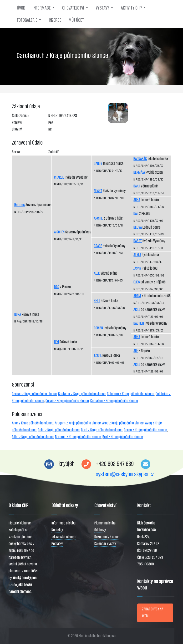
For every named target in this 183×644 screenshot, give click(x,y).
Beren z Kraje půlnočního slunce (145, 430)
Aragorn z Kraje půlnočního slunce (78, 423)
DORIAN (98, 328)
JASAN (137, 268)
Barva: (16, 152)
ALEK (97, 273)
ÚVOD (21, 8)
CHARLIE (59, 177)
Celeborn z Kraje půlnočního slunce (131, 394)
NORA (18, 314)
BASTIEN (139, 323)
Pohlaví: (17, 123)
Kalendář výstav (105, 544)
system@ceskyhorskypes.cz (125, 474)
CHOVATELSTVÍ (73, 8)
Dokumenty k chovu (107, 537)
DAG (57, 287)
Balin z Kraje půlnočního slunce (59, 430)
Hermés (20, 205)
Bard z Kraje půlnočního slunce (102, 430)
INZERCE (55, 20)
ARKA (137, 200)
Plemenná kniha (105, 523)
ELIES (137, 282)
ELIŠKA (98, 191)
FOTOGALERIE (27, 20)
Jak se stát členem (64, 537)
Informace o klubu (64, 523)
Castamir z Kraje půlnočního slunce (82, 394)
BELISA (138, 227)
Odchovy (100, 530)
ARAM (137, 296)
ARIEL (137, 309)
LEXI (56, 342)
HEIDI (97, 301)
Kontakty (57, 530)
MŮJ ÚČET (76, 20)
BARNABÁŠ (140, 159)
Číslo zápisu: (20, 116)
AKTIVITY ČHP (131, 8)
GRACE (98, 246)
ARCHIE (98, 218)
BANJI (137, 186)
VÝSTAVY (102, 8)
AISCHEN (59, 232)
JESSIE (98, 355)
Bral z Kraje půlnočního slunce (123, 437)
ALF (136, 351)
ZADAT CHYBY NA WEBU (153, 613)
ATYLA (137, 255)
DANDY (98, 164)
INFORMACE (42, 8)
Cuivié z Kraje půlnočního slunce (67, 401)
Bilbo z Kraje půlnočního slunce (33, 437)
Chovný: (17, 129)
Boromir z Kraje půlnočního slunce (78, 437)
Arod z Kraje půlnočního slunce (123, 423)
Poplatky (57, 544)
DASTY (138, 241)
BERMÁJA (139, 172)
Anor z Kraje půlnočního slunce (33, 423)
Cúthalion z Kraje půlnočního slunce (114, 401)
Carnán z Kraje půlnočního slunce (34, 394)
